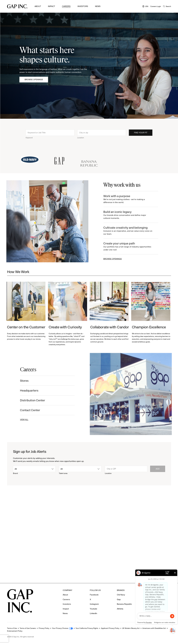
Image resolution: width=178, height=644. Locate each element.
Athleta (120, 609)
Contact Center (27, 410)
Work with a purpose (131, 199)
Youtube (93, 609)
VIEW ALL (21, 420)
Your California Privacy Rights (87, 628)
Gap (119, 599)
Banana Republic (124, 604)
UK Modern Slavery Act (131, 628)
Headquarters (26, 391)
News (98, 6)
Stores (21, 381)
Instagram (94, 604)
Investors (83, 6)
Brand (15, 473)
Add (158, 469)
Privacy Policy (44, 628)
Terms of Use (12, 628)
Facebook (94, 595)
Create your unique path (131, 246)
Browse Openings (34, 80)
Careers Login (156, 6)
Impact (51, 6)
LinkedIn (93, 613)
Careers (66, 6)
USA (145, 7)
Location (81, 140)
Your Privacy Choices (60, 628)
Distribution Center (30, 400)
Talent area (63, 473)
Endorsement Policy (15, 631)
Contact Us (149, 604)
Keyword (29, 140)
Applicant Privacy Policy (110, 628)
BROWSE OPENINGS (115, 259)
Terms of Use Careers (28, 628)
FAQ (146, 595)
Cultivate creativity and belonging (131, 231)
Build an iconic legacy (131, 215)
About (38, 6)
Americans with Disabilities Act (154, 628)
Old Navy (121, 595)
